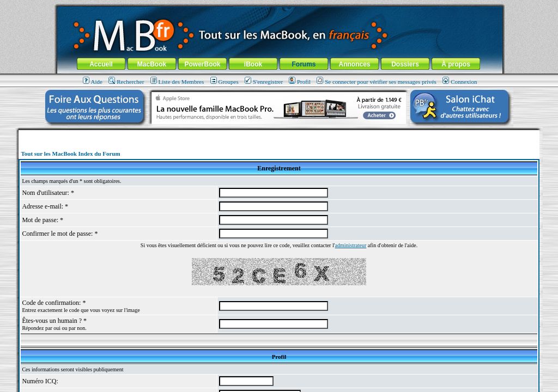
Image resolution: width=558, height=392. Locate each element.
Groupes (225, 82)
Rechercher (126, 82)
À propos (456, 64)
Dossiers (405, 64)
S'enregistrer (264, 82)
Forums (304, 64)
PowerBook (202, 64)
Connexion (460, 82)
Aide (93, 82)
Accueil (101, 64)
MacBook (152, 64)
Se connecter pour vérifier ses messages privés (377, 82)
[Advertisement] (279, 134)
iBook (253, 64)
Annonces (354, 64)
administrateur (351, 245)
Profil (300, 82)
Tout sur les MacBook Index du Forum (70, 154)
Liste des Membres (177, 82)
